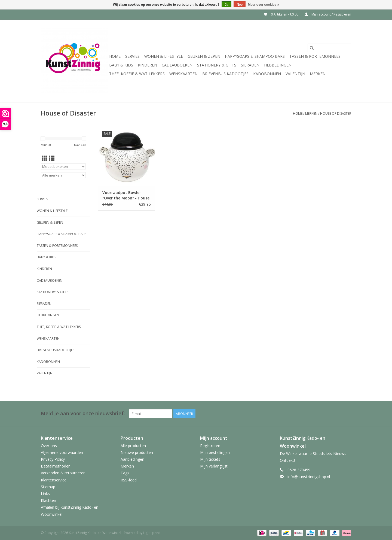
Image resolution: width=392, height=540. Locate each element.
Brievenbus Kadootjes (225, 74)
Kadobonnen (267, 74)
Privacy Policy (53, 459)
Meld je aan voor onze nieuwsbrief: (83, 413)
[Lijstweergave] (52, 158)
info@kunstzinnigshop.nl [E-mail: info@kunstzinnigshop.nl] (309, 477)
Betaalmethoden (56, 466)
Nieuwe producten (137, 452)
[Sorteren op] (63, 166)
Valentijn (295, 74)
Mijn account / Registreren (328, 14)
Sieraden (250, 65)
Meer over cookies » (264, 5)
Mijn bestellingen (215, 452)
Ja (226, 5)
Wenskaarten (183, 74)
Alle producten (133, 446)
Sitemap (48, 487)
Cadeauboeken (177, 65)
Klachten (48, 500)
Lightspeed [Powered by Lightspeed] (152, 533)
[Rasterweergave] (45, 158)
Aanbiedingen (132, 459)
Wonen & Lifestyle (164, 56)
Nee (240, 5)
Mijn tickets (210, 459)
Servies (132, 56)
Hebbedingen (278, 65)
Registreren (210, 446)
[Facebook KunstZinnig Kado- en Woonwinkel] (347, 414)
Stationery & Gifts (217, 65)
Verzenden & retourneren (63, 473)
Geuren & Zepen (204, 56)
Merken (318, 74)
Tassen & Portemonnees (315, 56)
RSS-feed (129, 480)
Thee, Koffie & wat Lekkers (137, 74)
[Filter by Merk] (63, 175)
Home (115, 56)
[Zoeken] (329, 48)
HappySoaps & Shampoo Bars (255, 56)
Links (45, 494)
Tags (125, 473)
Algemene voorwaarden (62, 452)
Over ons (49, 446)
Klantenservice (54, 480)
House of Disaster (336, 113)
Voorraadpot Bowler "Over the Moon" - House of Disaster (126, 195)
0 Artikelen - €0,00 (282, 14)
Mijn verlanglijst (214, 466)
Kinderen (147, 65)
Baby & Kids (121, 65)
